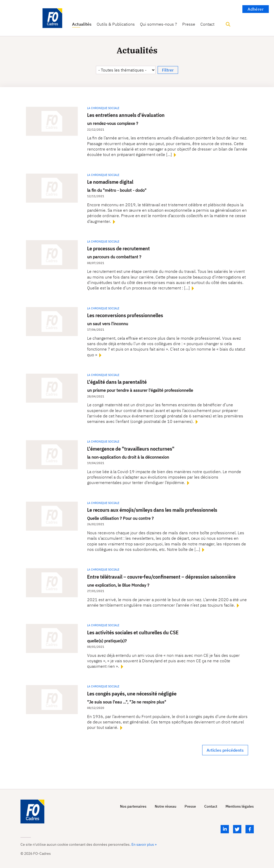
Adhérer (256, 9)
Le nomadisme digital (110, 182)
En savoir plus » (144, 844)
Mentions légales (240, 806)
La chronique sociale (103, 108)
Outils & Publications (116, 24)
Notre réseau (166, 806)
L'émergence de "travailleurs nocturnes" (131, 449)
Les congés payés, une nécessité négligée (132, 693)
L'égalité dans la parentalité (117, 382)
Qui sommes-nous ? (159, 24)
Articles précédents (225, 750)
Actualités (82, 24)
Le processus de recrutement (118, 248)
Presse (189, 24)
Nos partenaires (133, 806)
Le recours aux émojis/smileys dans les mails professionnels (152, 510)
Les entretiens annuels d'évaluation (126, 115)
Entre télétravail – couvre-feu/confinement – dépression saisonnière (161, 577)
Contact (207, 24)
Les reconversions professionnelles (125, 315)
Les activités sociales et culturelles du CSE (133, 632)
